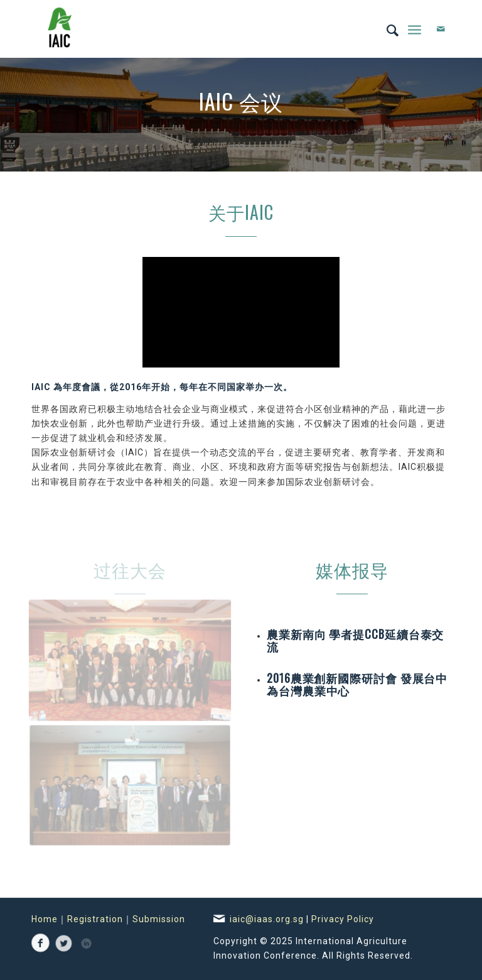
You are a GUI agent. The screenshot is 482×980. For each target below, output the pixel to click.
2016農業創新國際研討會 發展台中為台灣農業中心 (357, 684)
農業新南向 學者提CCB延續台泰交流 (355, 640)
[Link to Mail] (441, 29)
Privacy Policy (343, 919)
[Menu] (415, 29)
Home (45, 919)
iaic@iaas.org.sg (268, 919)
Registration (95, 919)
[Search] (387, 29)
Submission (159, 919)
